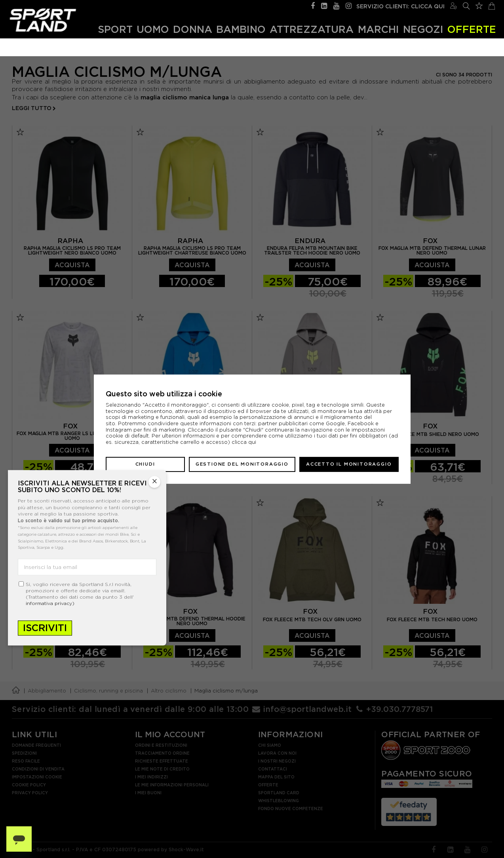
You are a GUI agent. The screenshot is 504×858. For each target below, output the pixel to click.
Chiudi (145, 464)
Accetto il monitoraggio (349, 464)
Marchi (378, 29)
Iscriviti (45, 628)
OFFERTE (472, 29)
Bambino (241, 29)
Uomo (153, 29)
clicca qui (244, 442)
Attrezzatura (312, 29)
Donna (193, 29)
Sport (115, 29)
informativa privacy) (50, 603)
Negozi (423, 29)
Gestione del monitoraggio (242, 464)
